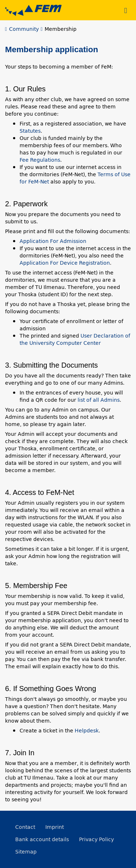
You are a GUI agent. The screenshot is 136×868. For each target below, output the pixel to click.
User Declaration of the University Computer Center (75, 339)
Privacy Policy (96, 839)
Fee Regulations (40, 160)
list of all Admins (99, 400)
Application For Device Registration (65, 263)
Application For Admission (53, 241)
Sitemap (26, 852)
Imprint (55, 827)
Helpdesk (87, 731)
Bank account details (42, 839)
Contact (25, 827)
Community (24, 29)
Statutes (30, 131)
